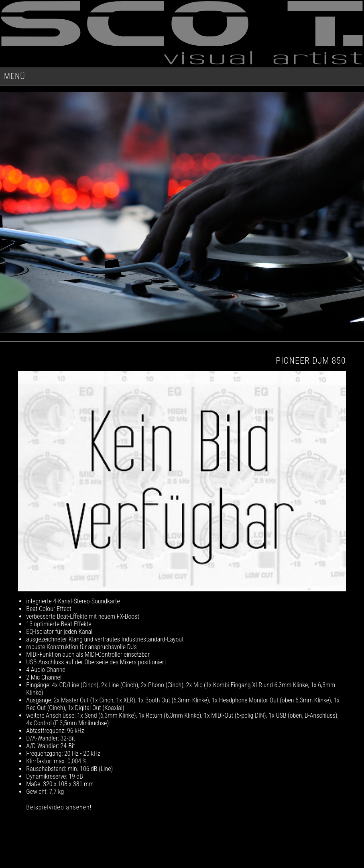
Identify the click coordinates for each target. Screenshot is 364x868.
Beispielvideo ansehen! (59, 807)
